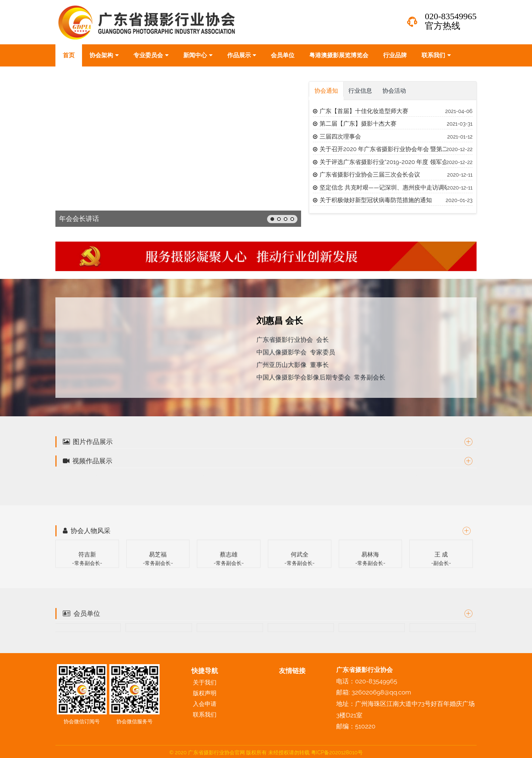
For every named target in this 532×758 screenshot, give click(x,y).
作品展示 (242, 55)
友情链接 (292, 671)
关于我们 (205, 682)
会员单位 (283, 55)
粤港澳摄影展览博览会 (339, 55)
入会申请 (205, 704)
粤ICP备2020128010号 (337, 752)
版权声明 (205, 693)
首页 (69, 55)
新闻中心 (198, 55)
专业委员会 (151, 55)
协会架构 (104, 55)
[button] (272, 219)
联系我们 (436, 55)
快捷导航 (205, 671)
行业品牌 (395, 55)
